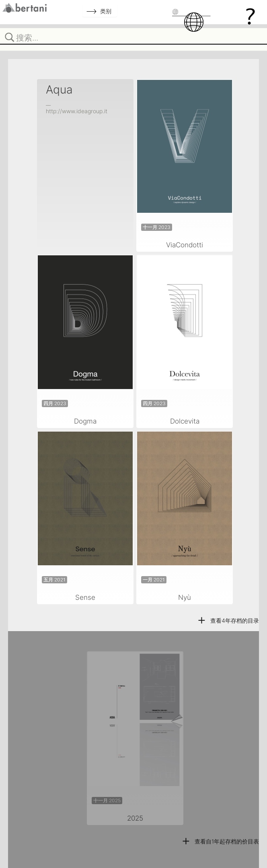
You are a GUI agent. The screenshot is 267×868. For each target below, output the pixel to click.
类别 (106, 11)
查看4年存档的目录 (228, 620)
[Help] (251, 16)
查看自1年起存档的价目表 (220, 841)
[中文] (199, 22)
